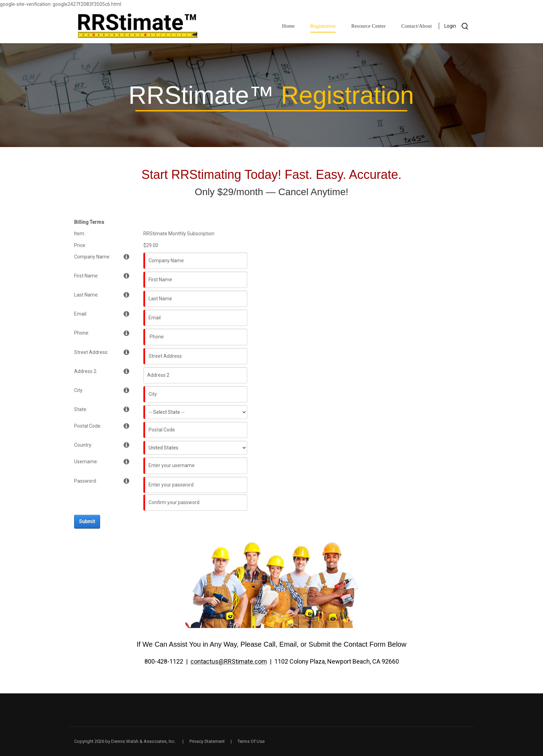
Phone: (82, 333)
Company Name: (92, 257)
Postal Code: (88, 426)
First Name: (86, 276)
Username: (86, 462)
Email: (81, 314)
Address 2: (86, 371)
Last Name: (86, 295)
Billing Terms (89, 222)
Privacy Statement (207, 741)
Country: (83, 445)
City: (79, 390)
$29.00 (151, 245)
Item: (80, 234)
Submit (87, 521)
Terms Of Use (251, 741)
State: (81, 409)
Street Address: (91, 352)
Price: (80, 245)
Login (450, 26)
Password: (86, 481)
